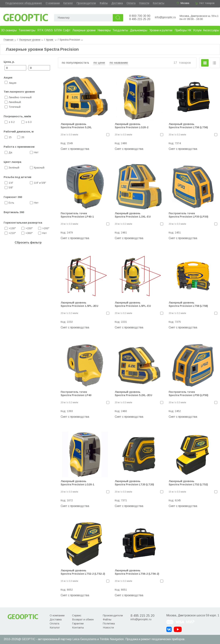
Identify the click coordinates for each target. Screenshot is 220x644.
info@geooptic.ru (165, 17)
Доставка (117, 3)
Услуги (197, 30)
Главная (10, 40)
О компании (53, 3)
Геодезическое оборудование (24, 3)
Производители (86, 3)
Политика (109, 623)
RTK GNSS (45, 30)
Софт (67, 30)
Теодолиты (120, 30)
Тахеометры (27, 30)
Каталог (68, 3)
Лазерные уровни (84, 30)
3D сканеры (9, 30)
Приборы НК (183, 30)
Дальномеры (139, 30)
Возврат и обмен (83, 619)
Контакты (159, 3)
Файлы (104, 3)
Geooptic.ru (26, 17)
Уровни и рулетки (161, 30)
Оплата (131, 3)
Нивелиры (104, 30)
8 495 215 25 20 (140, 19)
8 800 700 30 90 (140, 16)
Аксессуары (211, 30)
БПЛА (58, 30)
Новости (144, 3)
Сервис (77, 615)
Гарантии (78, 623)
